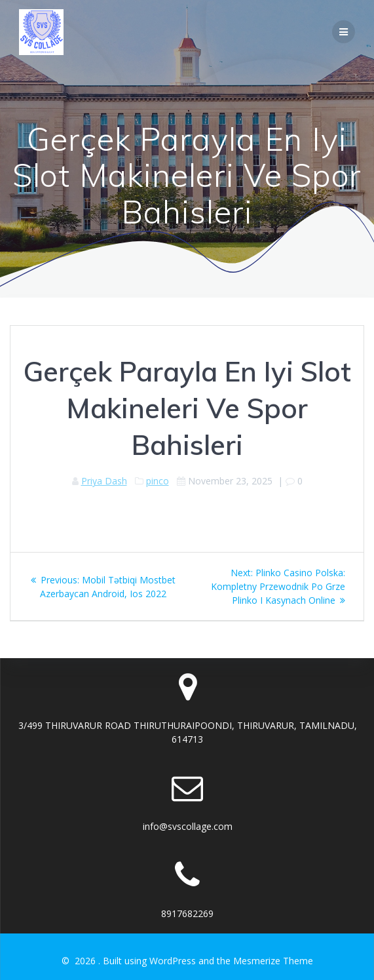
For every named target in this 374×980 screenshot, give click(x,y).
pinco (158, 481)
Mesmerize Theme (273, 961)
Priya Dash (104, 481)
